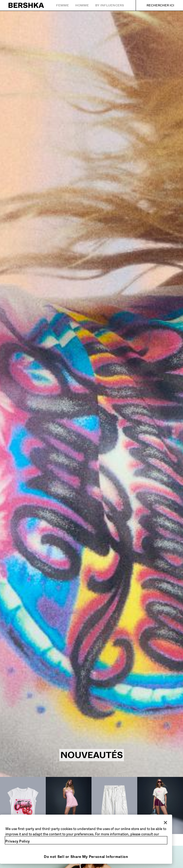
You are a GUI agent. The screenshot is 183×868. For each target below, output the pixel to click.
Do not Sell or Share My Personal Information (86, 857)
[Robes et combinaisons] (69, 811)
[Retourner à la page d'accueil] (26, 5)
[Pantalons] (114, 808)
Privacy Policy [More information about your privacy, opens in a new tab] (18, 841)
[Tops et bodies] (23, 808)
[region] (86, 839)
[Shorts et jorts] (160, 811)
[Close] (165, 823)
